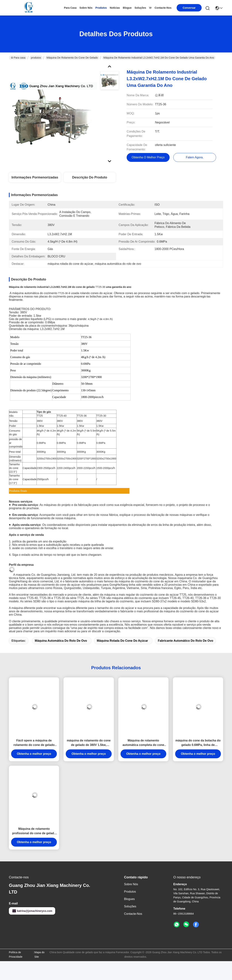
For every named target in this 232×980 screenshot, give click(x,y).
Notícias (115, 8)
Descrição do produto (90, 177)
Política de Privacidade (16, 955)
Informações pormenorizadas (35, 177)
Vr (150, 8)
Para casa (70, 8)
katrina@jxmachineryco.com (32, 911)
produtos (101, 8)
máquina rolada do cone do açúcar (122, 641)
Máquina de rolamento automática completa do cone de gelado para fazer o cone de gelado (143, 743)
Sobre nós (86, 8)
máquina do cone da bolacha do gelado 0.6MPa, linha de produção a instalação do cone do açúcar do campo (198, 743)
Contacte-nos (163, 8)
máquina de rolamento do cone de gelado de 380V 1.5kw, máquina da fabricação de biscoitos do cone (89, 743)
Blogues (129, 899)
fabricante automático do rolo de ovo (185, 641)
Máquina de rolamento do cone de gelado (72, 58)
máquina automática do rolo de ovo (61, 641)
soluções (140, 8)
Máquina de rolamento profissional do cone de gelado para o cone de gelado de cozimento (34, 831)
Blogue (127, 8)
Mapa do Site (39, 955)
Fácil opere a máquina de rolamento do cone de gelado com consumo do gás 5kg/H (34, 743)
